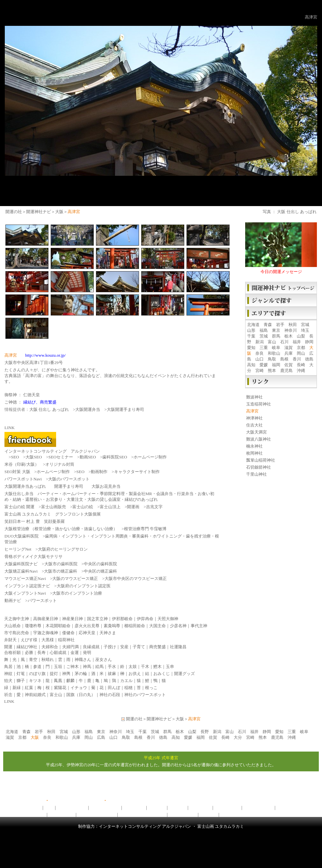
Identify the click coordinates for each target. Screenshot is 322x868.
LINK (9, 701)
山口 (260, 359)
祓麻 (112, 674)
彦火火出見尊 (87, 626)
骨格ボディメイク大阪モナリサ (33, 556)
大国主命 (157, 626)
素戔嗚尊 (112, 626)
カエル (126, 681)
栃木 (289, 336)
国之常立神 (97, 619)
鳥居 (8, 667)
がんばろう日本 (30, 815)
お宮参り (54, 499)
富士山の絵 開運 (19, 507)
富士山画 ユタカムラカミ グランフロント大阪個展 (53, 514)
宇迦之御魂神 (46, 633)
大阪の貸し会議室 (104, 499)
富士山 (56, 695)
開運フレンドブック (240, 815)
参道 (37, 667)
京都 (301, 348)
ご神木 (73, 667)
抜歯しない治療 (99, 529)
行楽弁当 (185, 494)
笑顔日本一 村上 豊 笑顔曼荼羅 (35, 521)
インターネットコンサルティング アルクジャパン (52, 451)
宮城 (305, 325)
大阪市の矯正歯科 (61, 571)
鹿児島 (286, 371)
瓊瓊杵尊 (33, 626)
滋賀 (289, 348)
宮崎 (260, 371)
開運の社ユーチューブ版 (72, 801)
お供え (135, 674)
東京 (276, 330)
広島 (101, 737)
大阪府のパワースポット (142, 815)
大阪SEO (34, 457)
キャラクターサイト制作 (137, 472)
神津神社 (254, 418)
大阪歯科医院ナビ (21, 564)
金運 (75, 653)
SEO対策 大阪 (17, 472)
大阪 (59, 212)
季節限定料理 (112, 494)
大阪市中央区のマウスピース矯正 (136, 579)
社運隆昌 (178, 647)
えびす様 (29, 640)
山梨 (301, 336)
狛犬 (8, 681)
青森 (268, 325)
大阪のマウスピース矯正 (75, 579)
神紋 (8, 674)
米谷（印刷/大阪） (22, 464)
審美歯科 (140, 536)
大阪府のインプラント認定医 (84, 586)
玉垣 (58, 667)
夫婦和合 (50, 647)
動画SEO (88, 457)
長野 (205, 732)
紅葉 (29, 688)
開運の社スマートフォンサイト (136, 801)
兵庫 (289, 353)
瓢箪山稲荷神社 (261, 460)
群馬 (276, 336)
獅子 (21, 681)
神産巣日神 (73, 619)
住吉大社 (254, 425)
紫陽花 (60, 688)
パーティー (48, 494)
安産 (124, 647)
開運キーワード (292, 808)
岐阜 (276, 348)
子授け (110, 647)
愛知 (251, 348)
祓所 (49, 808)
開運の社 (14, 212)
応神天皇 (87, 633)
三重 (264, 348)
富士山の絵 (83, 507)
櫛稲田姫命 (135, 626)
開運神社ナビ (39, 212)
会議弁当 (165, 494)
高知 (251, 365)
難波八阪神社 (259, 439)
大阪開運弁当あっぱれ (25, 486)
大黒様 (48, 640)
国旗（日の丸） (81, 695)
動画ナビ (13, 601)
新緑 (17, 688)
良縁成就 (91, 647)
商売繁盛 (157, 647)
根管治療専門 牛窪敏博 (145, 529)
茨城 (264, 336)
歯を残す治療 (198, 536)
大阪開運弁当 (88, 409)
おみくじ (162, 674)
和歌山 (274, 353)
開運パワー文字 (105, 808)
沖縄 (301, 371)
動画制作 (99, 472)
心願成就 (58, 653)
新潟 (260, 342)
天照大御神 (168, 619)
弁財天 (10, 640)
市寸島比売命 (17, 633)
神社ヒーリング (258, 808)
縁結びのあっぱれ (141, 499)
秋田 (293, 325)
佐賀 (289, 365)
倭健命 (68, 633)
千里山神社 (256, 474)
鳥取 (272, 359)
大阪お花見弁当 (106, 486)
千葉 (251, 336)
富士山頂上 (110, 507)
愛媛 (264, 365)
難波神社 (254, 397)
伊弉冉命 (145, 619)
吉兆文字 (154, 507)
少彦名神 (178, 626)
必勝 (29, 653)
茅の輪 (81, 674)
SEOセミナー (61, 457)
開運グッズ (184, 674)
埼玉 (305, 330)
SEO (15, 457)
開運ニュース (28, 808)
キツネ (35, 681)
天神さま (108, 633)
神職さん (83, 660)
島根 (284, 359)
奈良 (260, 353)
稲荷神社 (66, 640)
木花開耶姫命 (58, 626)
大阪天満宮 (256, 432)
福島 (264, 330)
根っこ (151, 688)
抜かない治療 (68, 529)
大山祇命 (12, 626)
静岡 (309, 342)
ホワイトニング (167, 536)
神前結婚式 (35, 695)
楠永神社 (254, 446)
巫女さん (104, 660)
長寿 (41, 653)
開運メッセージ (72, 808)
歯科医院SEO (115, 457)
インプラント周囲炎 (109, 536)
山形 (251, 330)
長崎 (301, 365)
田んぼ (114, 688)
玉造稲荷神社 (259, 404)
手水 (112, 667)
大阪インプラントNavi (25, 593)
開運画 (133, 507)
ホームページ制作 (150, 457)
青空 (33, 660)
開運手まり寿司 (69, 486)
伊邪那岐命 (122, 619)
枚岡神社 (254, 453)
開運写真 (178, 808)
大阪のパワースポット (69, 479)
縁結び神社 (27, 647)
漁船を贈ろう (62, 815)
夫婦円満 (70, 647)
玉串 (170, 667)
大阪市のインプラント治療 (77, 593)
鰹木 (157, 667)
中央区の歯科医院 (100, 564)
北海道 (253, 325)
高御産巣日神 (46, 619)
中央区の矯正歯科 (100, 571)
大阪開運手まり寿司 (125, 409)
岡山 (301, 353)
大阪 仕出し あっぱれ (297, 212)
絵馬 (99, 667)
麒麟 (70, 681)
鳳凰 (58, 681)
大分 (238, 737)
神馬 (87, 667)
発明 (87, 653)
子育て (139, 647)
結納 (17, 499)
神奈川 (291, 330)
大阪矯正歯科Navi (21, 571)
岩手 (280, 325)
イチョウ (79, 688)
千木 (145, 667)
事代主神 (199, 626)
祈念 (8, 695)
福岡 (276, 365)
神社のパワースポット (145, 695)
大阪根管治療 (17, 529)
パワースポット (42, 601)
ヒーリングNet (18, 549)
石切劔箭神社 (259, 467)
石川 (284, 342)
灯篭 (21, 674)
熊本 (272, 371)
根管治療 (43, 529)
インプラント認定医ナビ (27, 586)
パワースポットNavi (23, 479)
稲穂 (128, 688)
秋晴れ (48, 660)
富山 (272, 342)
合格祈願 (12, 653)
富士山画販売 (54, 507)
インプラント (74, 536)
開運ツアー (134, 808)
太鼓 (133, 667)
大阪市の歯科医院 (61, 564)
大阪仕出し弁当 (19, 494)
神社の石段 (110, 695)
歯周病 (51, 536)
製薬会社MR (140, 494)
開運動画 (157, 808)
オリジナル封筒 (60, 464)
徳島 (309, 359)
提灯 (54, 674)
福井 (297, 342)
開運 (8, 647)
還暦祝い (33, 499)
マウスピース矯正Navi (25, 579)
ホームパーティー (79, 494)
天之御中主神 (17, 619)
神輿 (66, 674)
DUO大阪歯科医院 (22, 536)
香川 (297, 359)
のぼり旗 (37, 674)
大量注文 (75, 499)
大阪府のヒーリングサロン (63, 549)
